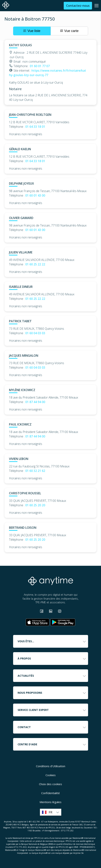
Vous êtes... (52, 641)
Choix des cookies (50, 784)
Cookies (51, 775)
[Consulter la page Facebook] (42, 612)
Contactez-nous (78, 6)
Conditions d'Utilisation (51, 766)
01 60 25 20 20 (35, 505)
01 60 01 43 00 (35, 195)
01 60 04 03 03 (35, 333)
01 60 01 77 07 (40, 66)
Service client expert (52, 710)
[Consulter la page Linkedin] (51, 612)
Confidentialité (50, 793)
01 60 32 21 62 (35, 471)
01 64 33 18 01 (35, 127)
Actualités (52, 676)
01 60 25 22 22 (35, 264)
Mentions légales (50, 802)
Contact (52, 727)
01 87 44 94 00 (35, 402)
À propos (52, 658)
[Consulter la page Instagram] (60, 612)
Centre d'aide (52, 744)
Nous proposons (52, 693)
